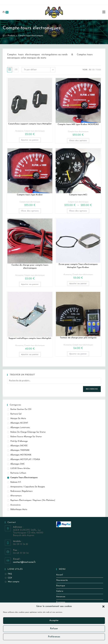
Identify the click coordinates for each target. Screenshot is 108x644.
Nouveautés (62, 580)
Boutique (61, 586)
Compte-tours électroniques (31, 36)
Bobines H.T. (16, 482)
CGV (10, 578)
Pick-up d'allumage (19, 441)
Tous (98, 70)
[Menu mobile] (104, 12)
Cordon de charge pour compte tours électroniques (30, 267)
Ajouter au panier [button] (30, 140)
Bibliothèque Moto (19, 510)
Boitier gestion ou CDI (21, 409)
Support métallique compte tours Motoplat (30, 338)
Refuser (54, 629)
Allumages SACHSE (19, 446)
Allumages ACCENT (19, 423)
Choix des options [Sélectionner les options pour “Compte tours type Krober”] (30, 211)
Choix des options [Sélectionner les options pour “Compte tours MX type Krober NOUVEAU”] (78, 141)
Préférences (54, 637)
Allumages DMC (18, 464)
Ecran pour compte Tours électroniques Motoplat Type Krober (78, 266)
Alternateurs (16, 496)
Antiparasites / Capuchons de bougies (28, 487)
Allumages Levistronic (20, 428)
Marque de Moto (18, 419)
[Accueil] (4, 36)
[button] (103, 606)
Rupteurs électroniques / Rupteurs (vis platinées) (33, 500)
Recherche (92, 389)
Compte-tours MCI (78, 195)
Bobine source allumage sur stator (26, 437)
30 (93, 70)
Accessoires (19, 131)
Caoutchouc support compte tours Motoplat (30, 124)
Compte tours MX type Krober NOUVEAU (78, 124)
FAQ (10, 574)
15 (90, 70)
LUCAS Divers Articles (20, 468)
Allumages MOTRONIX (21, 455)
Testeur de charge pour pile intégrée (78, 338)
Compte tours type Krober (30, 195)
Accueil (60, 575)
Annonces (61, 597)
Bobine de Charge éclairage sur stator (28, 432)
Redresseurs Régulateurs (21, 491)
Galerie (60, 591)
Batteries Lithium (18, 473)
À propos (61, 602)
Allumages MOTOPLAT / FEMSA (25, 459)
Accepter (54, 621)
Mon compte (14, 582)
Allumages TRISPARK (20, 450)
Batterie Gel (16, 414)
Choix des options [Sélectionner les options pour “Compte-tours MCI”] (78, 211)
